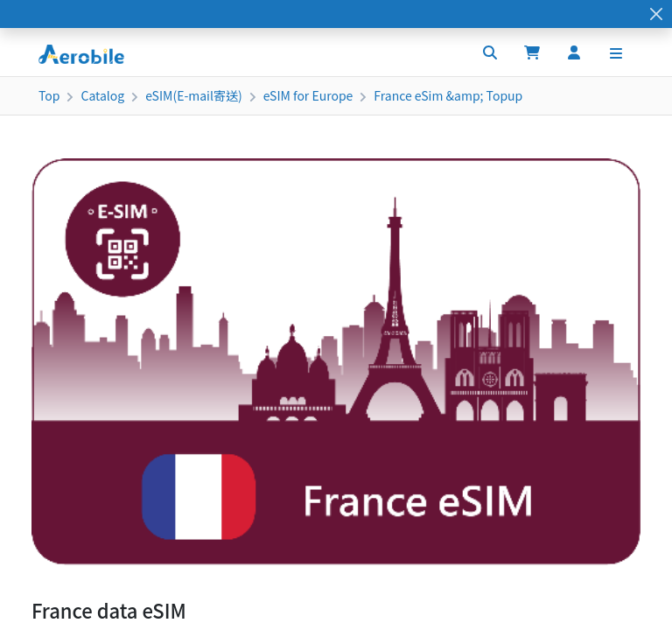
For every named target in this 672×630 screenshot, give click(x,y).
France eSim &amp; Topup (448, 95)
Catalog (102, 95)
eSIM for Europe (308, 95)
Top (49, 95)
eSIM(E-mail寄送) (193, 95)
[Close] (656, 14)
